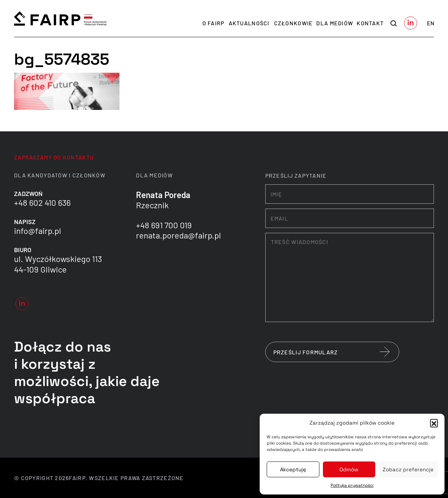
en (431, 23)
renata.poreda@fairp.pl (178, 235)
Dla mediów (335, 23)
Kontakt (370, 23)
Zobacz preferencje (408, 469)
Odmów (349, 469)
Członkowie (294, 23)
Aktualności (249, 23)
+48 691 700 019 (164, 225)
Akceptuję (293, 469)
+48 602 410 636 (42, 202)
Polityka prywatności (352, 485)
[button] (434, 423)
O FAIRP (213, 23)
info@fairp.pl (38, 231)
